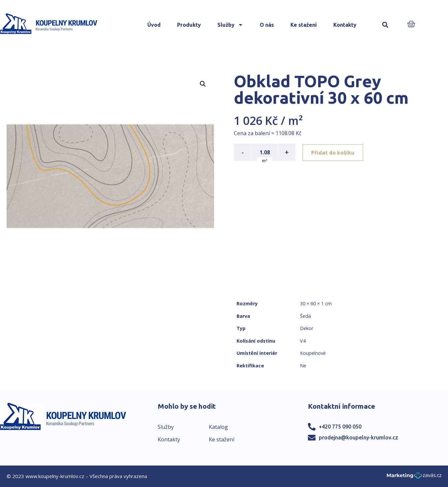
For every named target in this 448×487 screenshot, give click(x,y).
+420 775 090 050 (340, 427)
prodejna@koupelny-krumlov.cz (358, 437)
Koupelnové (313, 353)
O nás (267, 25)
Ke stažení (304, 25)
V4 (303, 341)
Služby (230, 25)
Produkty (189, 25)
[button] (385, 25)
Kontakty (345, 25)
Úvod (154, 25)
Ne (303, 366)
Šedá (305, 316)
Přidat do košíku (334, 152)
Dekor (307, 328)
